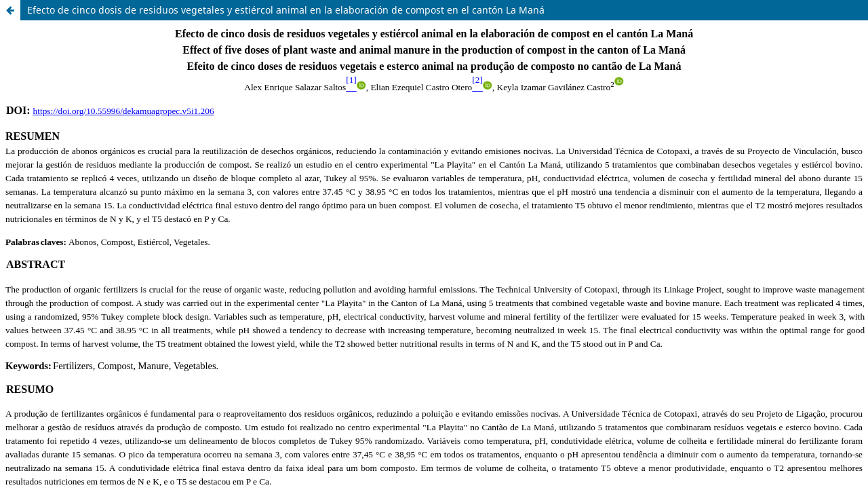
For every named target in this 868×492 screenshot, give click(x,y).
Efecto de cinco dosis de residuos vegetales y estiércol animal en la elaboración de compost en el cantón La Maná (286, 10)
